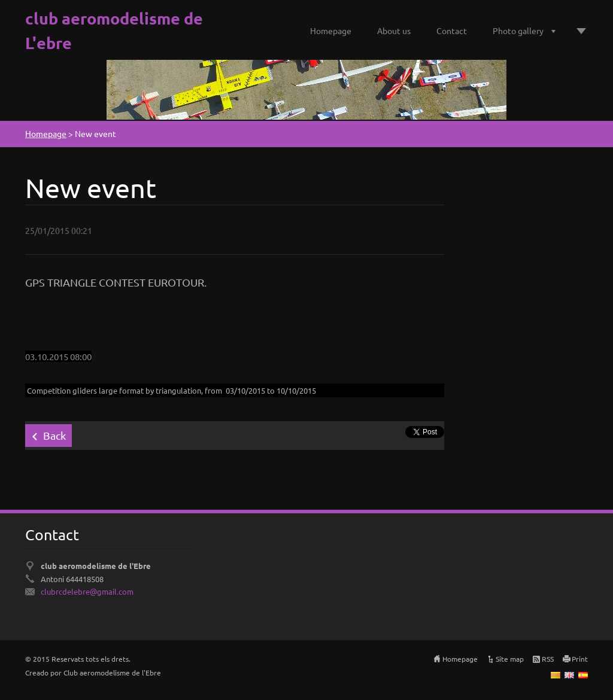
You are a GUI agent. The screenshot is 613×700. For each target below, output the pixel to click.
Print (580, 659)
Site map (510, 659)
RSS (548, 659)
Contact (452, 31)
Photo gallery (518, 31)
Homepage (331, 31)
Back (54, 435)
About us (394, 31)
